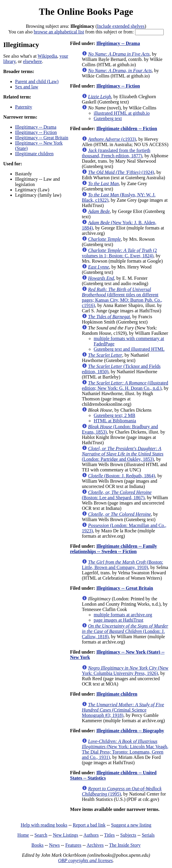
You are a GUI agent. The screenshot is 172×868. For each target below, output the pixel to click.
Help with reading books (44, 825)
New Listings (66, 835)
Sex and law (27, 87)
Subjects (128, 835)
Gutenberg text (108, 118)
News (54, 845)
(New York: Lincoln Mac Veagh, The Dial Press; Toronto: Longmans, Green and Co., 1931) (125, 749)
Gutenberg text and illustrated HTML (129, 349)
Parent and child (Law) (37, 81)
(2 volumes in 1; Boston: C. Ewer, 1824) (119, 253)
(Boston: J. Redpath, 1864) (122, 476)
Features (73, 845)
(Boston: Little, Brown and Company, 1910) (122, 565)
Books (37, 845)
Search (41, 835)
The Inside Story (125, 845)
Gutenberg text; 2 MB (115, 415)
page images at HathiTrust (119, 620)
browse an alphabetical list (59, 32)
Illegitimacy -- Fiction (36, 132)
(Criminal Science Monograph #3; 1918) (123, 710)
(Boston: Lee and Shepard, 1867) (117, 495)
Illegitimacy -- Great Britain (42, 138)
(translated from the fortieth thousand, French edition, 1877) (116, 153)
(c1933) (112, 139)
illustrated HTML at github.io (122, 113)
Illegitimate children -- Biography (130, 731)
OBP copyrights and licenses (85, 860)
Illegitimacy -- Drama (36, 127)
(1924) (121, 172)
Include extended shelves (121, 26)
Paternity (24, 107)
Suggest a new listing (131, 825)
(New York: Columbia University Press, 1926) (125, 671)
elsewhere (33, 61)
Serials (148, 835)
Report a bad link (89, 825)
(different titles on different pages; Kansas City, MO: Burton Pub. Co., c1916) (122, 297)
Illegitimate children (34, 154)
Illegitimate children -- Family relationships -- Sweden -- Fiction (113, 549)
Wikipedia (47, 56)
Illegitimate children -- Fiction (127, 128)
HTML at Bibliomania (115, 421)
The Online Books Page (86, 12)
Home (23, 835)
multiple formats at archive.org (123, 615)
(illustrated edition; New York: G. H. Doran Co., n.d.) (125, 385)
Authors (91, 835)
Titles (109, 835)
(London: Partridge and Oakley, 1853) (123, 454)
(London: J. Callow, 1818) (125, 631)
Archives (95, 845)
